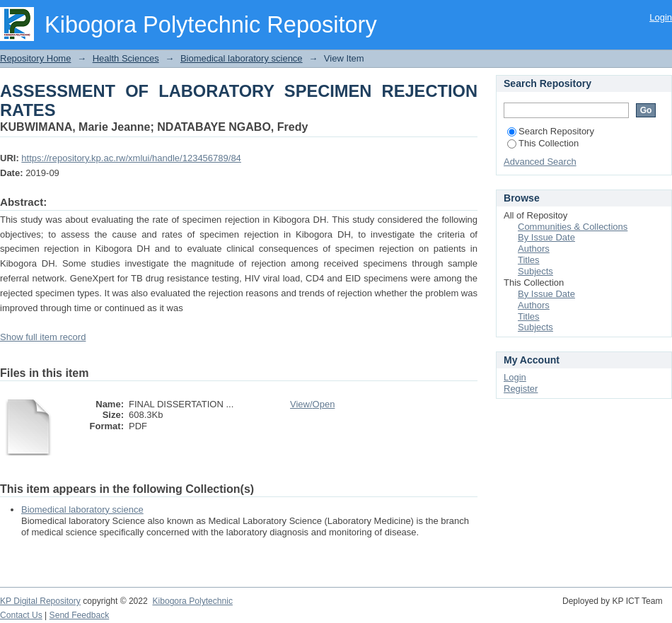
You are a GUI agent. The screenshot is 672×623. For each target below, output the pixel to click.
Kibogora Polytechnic (192, 601)
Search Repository (551, 131)
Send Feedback (80, 615)
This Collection (543, 143)
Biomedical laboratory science (242, 58)
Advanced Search (540, 162)
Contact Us (21, 615)
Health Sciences (126, 58)
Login (661, 17)
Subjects (535, 271)
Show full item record (43, 337)
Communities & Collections (573, 227)
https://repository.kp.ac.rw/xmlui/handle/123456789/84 (131, 158)
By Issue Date (546, 237)
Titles (529, 260)
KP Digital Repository (40, 601)
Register (521, 389)
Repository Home (35, 58)
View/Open (312, 404)
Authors (534, 249)
